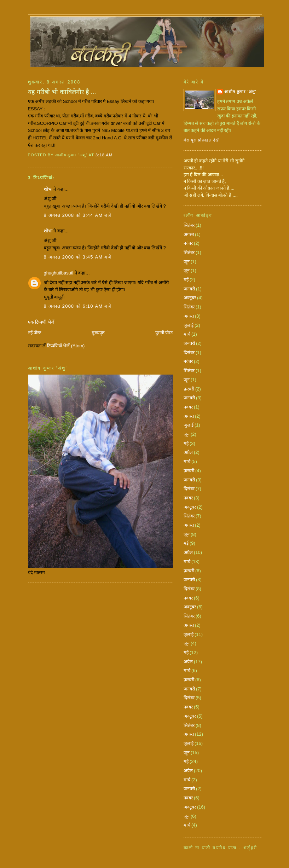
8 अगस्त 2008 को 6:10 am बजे (78, 306)
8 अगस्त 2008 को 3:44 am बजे (78, 215)
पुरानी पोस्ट (164, 333)
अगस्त (189, 234)
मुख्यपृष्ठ (98, 333)
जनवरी (189, 289)
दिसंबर (189, 352)
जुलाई (189, 325)
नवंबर (188, 243)
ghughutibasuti (59, 273)
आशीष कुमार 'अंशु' (241, 92)
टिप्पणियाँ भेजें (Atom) (66, 346)
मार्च (187, 334)
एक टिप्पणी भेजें (41, 322)
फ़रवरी (189, 389)
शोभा (48, 189)
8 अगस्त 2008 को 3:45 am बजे (78, 257)
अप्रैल (188, 452)
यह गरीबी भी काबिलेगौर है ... (62, 92)
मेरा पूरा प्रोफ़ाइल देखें (201, 140)
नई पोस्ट (35, 333)
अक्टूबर (190, 298)
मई (186, 280)
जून (187, 262)
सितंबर (189, 225)
